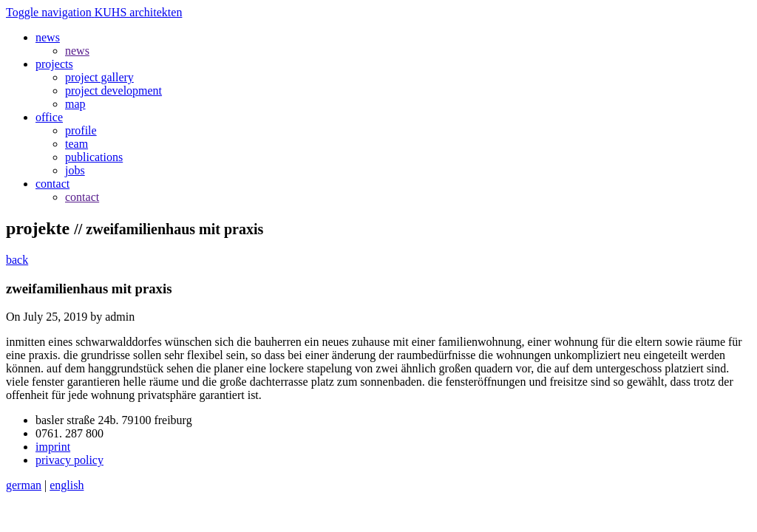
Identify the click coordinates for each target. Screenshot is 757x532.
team (77, 144)
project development (113, 91)
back (17, 260)
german (24, 485)
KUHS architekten (139, 12)
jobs (75, 170)
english (67, 485)
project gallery (99, 77)
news (77, 51)
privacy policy (69, 460)
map (75, 104)
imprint (53, 447)
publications (94, 157)
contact (82, 197)
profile (81, 130)
